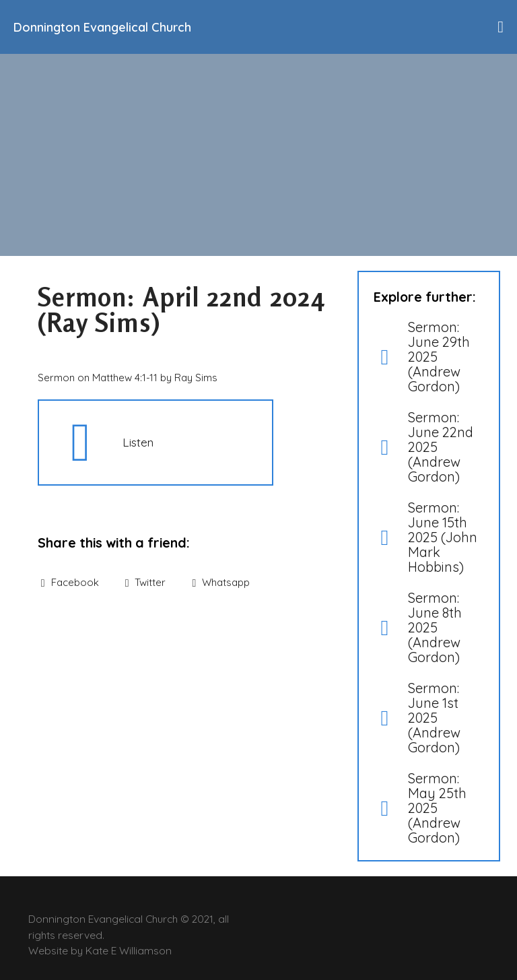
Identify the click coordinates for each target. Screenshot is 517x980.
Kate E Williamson (129, 950)
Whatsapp (221, 582)
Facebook (70, 582)
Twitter (146, 582)
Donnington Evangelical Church (102, 27)
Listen (138, 442)
